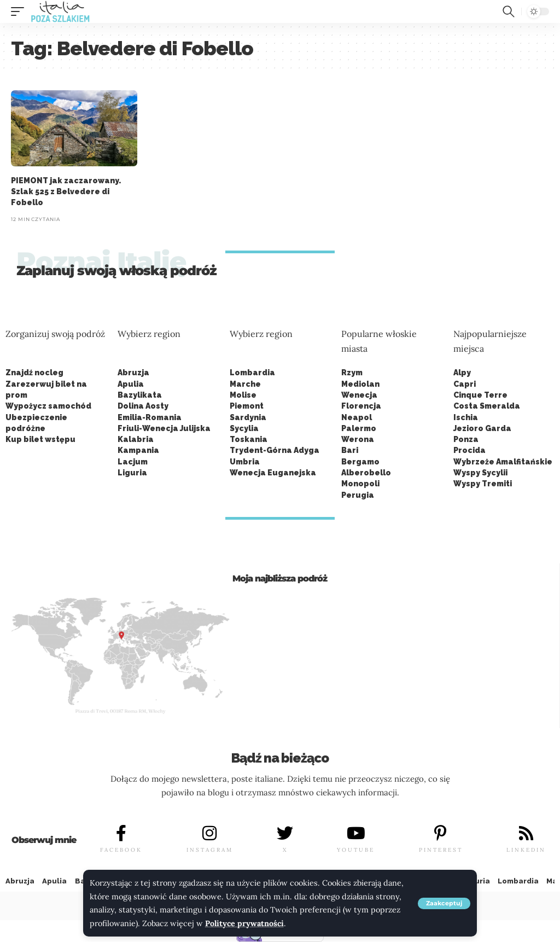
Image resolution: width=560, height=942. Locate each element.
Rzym (352, 373)
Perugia (358, 495)
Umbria (245, 462)
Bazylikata (140, 395)
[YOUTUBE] (356, 833)
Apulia (131, 384)
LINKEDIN (526, 850)
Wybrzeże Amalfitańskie (503, 462)
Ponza (466, 439)
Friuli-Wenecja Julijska (164, 428)
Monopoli (360, 484)
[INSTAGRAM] (209, 833)
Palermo (359, 428)
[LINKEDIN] (526, 833)
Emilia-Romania (150, 417)
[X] (285, 833)
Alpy (462, 373)
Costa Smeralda (487, 406)
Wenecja (359, 395)
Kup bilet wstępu (40, 439)
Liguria (132, 473)
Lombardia (252, 373)
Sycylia (244, 428)
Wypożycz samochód (48, 406)
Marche (245, 384)
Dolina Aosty (143, 406)
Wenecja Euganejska (273, 473)
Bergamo (360, 462)
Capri (465, 384)
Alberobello (366, 473)
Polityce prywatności (245, 923)
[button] (444, 903)
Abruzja (133, 373)
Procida (469, 450)
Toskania (249, 439)
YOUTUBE (356, 850)
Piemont (247, 406)
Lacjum (133, 462)
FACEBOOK (121, 850)
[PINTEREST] (441, 833)
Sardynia (248, 417)
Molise (243, 395)
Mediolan (360, 384)
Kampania (138, 450)
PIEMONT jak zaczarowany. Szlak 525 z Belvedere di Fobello (66, 192)
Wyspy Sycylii (480, 473)
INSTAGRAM (210, 850)
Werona (358, 439)
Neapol (357, 417)
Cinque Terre (480, 395)
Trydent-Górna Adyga (275, 450)
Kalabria (136, 439)
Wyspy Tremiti (483, 484)
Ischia (466, 417)
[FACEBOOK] (121, 833)
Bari (350, 450)
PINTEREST (441, 850)
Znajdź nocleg (34, 373)
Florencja (361, 406)
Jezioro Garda (482, 428)
